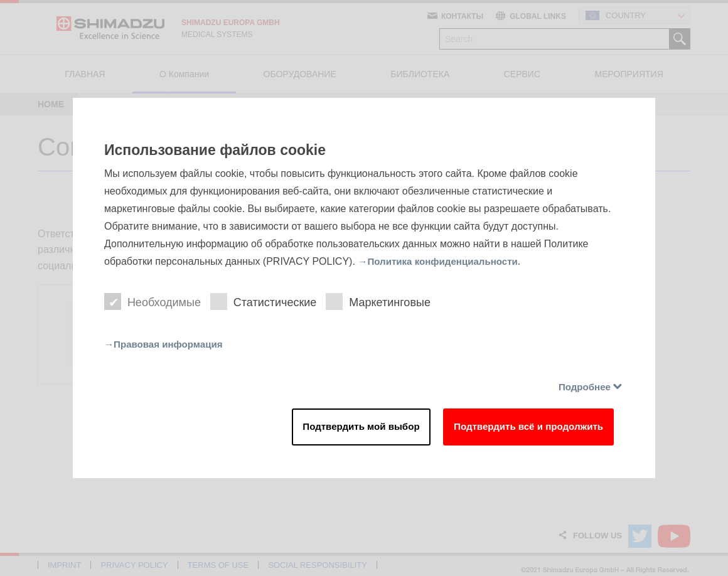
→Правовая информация (167, 344)
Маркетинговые (383, 301)
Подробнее (582, 387)
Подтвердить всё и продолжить (521, 429)
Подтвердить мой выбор (341, 429)
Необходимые (153, 301)
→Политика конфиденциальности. (444, 259)
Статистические (266, 301)
